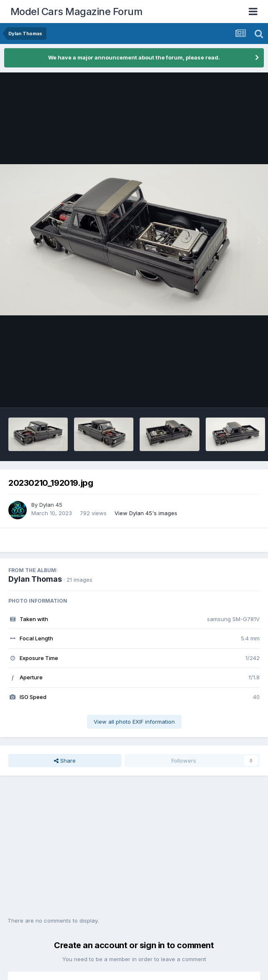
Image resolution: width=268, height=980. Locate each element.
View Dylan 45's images (146, 513)
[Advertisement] (134, 851)
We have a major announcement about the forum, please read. (134, 57)
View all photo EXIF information (134, 722)
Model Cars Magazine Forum (77, 12)
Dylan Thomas (35, 579)
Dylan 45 (51, 505)
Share (65, 761)
